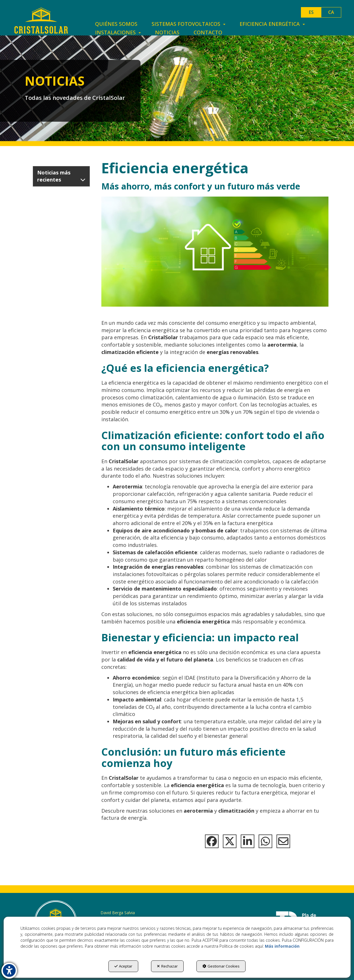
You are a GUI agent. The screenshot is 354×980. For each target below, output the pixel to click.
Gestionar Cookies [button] (221, 966)
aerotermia (198, 811)
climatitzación (236, 811)
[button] (41, 21)
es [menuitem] (311, 12)
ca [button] (331, 12)
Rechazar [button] (167, 966)
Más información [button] (282, 946)
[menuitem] (116, 24)
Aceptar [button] (123, 966)
